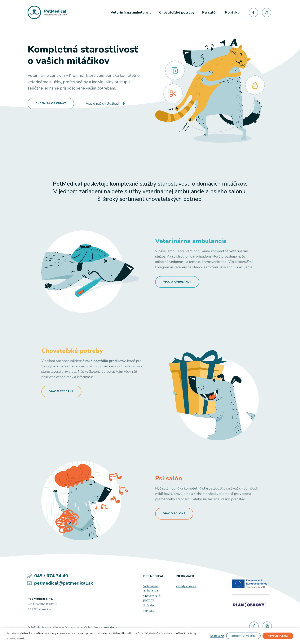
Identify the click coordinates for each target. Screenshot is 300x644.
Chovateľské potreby (152, 598)
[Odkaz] (47, 12)
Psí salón (149, 605)
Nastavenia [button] (217, 636)
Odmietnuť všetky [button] (243, 636)
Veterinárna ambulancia (151, 588)
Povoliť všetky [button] (278, 636)
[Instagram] (267, 13)
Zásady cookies (186, 586)
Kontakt (149, 611)
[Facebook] (253, 13)
